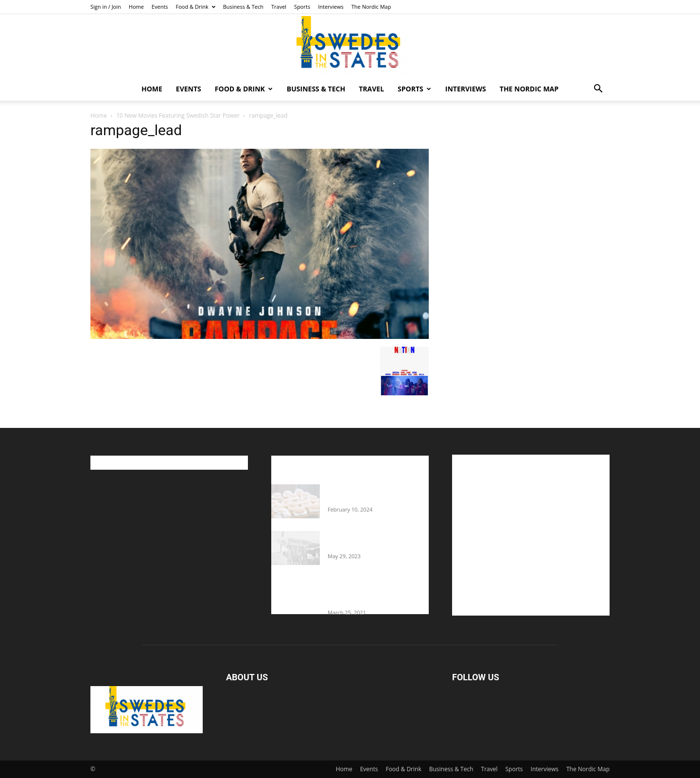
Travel (279, 7)
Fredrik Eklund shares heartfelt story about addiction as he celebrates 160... (374, 592)
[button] (598, 90)
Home (136, 7)
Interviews (331, 7)
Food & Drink (196, 7)
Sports (302, 7)
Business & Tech (243, 7)
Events (160, 7)
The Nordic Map (371, 7)
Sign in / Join (106, 7)
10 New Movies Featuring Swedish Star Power (178, 115)
